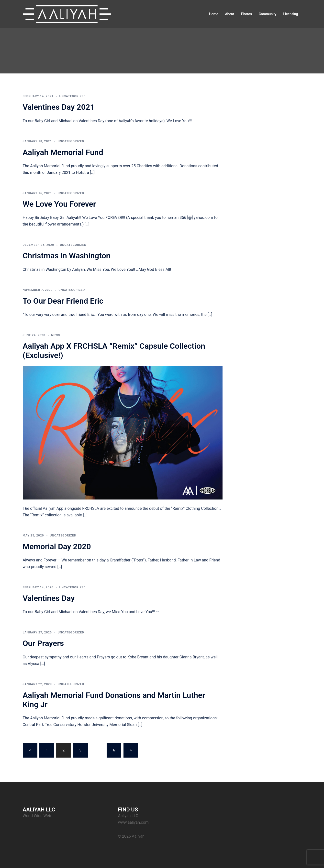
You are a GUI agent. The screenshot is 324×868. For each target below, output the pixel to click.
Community (268, 14)
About (230, 14)
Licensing (290, 14)
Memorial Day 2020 (57, 547)
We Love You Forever (59, 204)
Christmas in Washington (67, 256)
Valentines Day (49, 598)
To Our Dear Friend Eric (63, 301)
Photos (246, 14)
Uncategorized (73, 96)
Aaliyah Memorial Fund (63, 152)
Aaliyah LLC (128, 816)
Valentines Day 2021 (59, 107)
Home (214, 14)
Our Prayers (43, 643)
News (56, 335)
